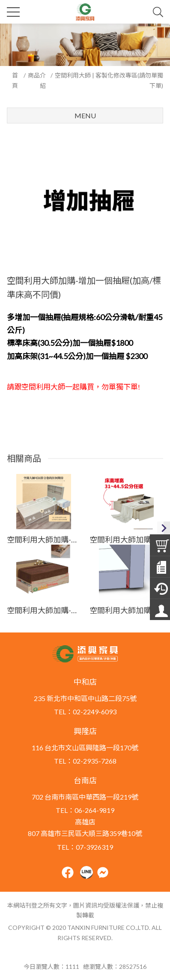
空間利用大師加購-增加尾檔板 (44, 610)
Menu (85, 115)
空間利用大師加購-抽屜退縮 (44, 539)
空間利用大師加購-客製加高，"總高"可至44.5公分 (126, 539)
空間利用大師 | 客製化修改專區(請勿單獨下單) (109, 80)
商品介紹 (37, 80)
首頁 (15, 80)
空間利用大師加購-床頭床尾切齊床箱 (126, 610)
